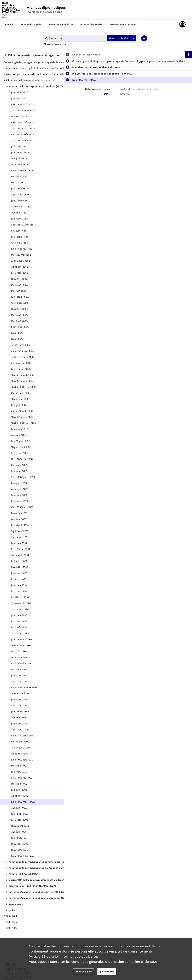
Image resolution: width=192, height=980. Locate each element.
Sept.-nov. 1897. (20, 681)
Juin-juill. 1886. (19, 405)
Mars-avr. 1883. (19, 285)
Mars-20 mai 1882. (21, 255)
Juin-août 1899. (20, 723)
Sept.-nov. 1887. (20, 453)
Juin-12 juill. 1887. (21, 441)
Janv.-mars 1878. (20, 152)
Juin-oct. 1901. (19, 771)
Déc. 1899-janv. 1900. (23, 735)
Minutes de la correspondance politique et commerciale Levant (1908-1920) (43, 868)
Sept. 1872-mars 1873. (23, 110)
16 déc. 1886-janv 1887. (24, 423)
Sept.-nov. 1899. (20, 729)
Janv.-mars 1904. (20, 826)
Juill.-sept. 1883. (20, 297)
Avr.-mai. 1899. (19, 717)
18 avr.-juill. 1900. (21, 747)
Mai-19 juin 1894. (20, 597)
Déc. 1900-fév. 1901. (22, 759)
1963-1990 (11, 916)
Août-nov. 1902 (20, 796)
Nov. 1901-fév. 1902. (22, 778)
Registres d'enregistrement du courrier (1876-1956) (38, 892)
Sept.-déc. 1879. (20, 194)
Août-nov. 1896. (20, 657)
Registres (11, 910)
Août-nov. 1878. (20, 164)
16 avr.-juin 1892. (21, 555)
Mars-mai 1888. (20, 465)
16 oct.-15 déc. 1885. (22, 381)
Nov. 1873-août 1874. (23, 122)
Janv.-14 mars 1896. (22, 639)
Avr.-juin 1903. (19, 808)
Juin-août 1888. (20, 471)
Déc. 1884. (17, 339)
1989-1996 (11, 922)
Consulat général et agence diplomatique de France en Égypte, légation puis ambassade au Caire (38, 62)
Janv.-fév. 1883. (19, 279)
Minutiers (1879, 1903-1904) (24, 874)
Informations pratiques (122, 24)
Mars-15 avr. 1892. (21, 549)
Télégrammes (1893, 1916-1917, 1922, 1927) (32, 886)
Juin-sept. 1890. (20, 501)
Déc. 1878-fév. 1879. (22, 170)
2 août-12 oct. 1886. (22, 411)
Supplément (16, 904)
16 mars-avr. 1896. (21, 645)
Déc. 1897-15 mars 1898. (24, 687)
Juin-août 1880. (20, 218)
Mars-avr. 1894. (20, 591)
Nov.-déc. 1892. (20, 567)
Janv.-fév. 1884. (19, 309)
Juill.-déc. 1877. (20, 146)
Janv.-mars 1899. (20, 711)
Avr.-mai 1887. (19, 435)
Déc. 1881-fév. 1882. (22, 249)
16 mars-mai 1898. (21, 693)
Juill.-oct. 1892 (19, 561)
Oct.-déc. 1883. (20, 303)
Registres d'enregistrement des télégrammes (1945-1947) (41, 898)
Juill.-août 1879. (20, 188)
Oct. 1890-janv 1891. (22, 507)
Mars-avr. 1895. (19, 621)
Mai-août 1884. (19, 321)
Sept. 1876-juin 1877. (23, 140)
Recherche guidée (59, 24)
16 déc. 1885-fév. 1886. (24, 387)
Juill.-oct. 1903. (19, 814)
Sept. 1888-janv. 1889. (23, 477)
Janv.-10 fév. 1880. (21, 200)
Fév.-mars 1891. (19, 513)
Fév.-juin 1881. (19, 230)
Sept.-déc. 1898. (20, 705)
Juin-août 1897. (19, 675)
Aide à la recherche (57, 44)
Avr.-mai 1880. (19, 212)
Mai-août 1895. (19, 627)
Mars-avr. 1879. (19, 176)
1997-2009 (11, 928)
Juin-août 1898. (20, 699)
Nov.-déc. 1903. (20, 820)
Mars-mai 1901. (19, 765)
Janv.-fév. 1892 (19, 543)
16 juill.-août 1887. (21, 447)
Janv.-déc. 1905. (20, 844)
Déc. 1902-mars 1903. (23, 802)
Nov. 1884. (17, 333)
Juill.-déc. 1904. (20, 838)
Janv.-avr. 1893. (19, 573)
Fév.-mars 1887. (20, 429)
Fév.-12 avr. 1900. (20, 741)
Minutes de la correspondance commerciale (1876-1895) (41, 862)
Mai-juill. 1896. (19, 651)
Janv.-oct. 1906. (20, 850)
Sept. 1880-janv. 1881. (23, 224)
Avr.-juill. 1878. (19, 158)
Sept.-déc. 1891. (20, 537)
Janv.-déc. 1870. (20, 92)
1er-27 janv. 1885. (21, 345)
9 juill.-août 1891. (21, 531)
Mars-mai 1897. (19, 669)
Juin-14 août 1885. (21, 369)
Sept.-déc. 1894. (20, 609)
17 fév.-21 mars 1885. (23, 357)
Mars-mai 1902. (20, 784)
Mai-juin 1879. (19, 182)
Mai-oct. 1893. (19, 579)
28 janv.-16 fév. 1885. (22, 351)
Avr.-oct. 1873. (19, 116)
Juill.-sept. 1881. (20, 236)
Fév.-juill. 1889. (19, 483)
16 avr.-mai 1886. (20, 399)
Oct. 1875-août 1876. (23, 134)
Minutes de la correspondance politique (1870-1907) (39, 86)
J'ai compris (107, 971)
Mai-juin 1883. (19, 291)
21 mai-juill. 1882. (21, 261)
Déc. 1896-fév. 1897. (22, 663)
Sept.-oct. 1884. (20, 327)
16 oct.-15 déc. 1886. (22, 417)
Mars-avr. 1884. (20, 315)
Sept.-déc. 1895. (20, 633)
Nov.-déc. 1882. (20, 273)
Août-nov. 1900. (20, 753)
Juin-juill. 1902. (19, 790)
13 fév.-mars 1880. (21, 206)
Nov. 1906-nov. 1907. (22, 856)
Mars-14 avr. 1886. (21, 393)
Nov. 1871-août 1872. (23, 104)
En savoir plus (84, 971)
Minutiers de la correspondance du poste (30, 80)
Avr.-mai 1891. (19, 519)
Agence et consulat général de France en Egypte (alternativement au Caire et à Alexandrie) (40, 68)
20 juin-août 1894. (21, 603)
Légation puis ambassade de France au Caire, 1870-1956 (38, 74)
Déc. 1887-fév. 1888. (22, 459)
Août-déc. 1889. (20, 489)
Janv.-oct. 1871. (20, 98)
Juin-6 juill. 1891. (20, 525)
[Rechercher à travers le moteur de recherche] (77, 38)
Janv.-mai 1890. (20, 495)
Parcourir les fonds (91, 24)
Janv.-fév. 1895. (19, 615)
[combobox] (121, 38)
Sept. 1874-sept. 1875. (23, 128)
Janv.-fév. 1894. (19, 585)
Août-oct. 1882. (20, 267)
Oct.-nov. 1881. (19, 243)
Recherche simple (31, 24)
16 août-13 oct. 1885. (23, 375)
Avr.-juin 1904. (19, 832)
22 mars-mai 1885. (21, 363)
